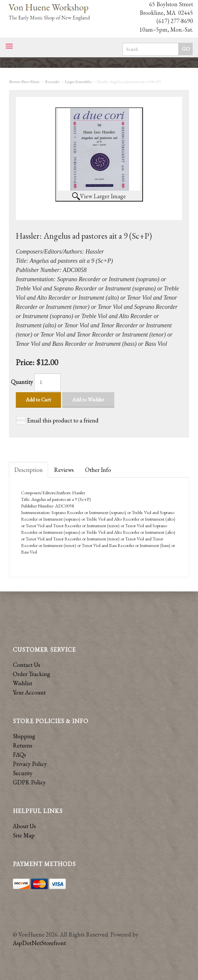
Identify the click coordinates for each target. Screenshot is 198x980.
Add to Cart (38, 400)
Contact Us (27, 665)
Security (23, 773)
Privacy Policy (30, 764)
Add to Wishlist (88, 400)
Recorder (52, 82)
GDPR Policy (29, 782)
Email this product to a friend (63, 420)
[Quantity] (47, 382)
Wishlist (23, 683)
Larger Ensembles (78, 82)
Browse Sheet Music (24, 82)
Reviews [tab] (64, 470)
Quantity (22, 382)
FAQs (19, 755)
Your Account (29, 692)
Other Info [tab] (98, 470)
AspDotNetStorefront (39, 943)
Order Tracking (31, 674)
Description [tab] (28, 470)
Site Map (24, 835)
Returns (23, 745)
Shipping (24, 736)
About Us (24, 826)
